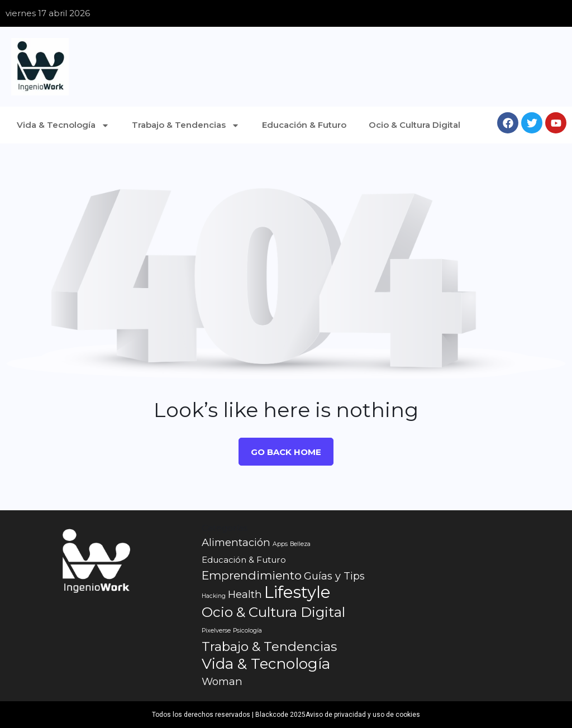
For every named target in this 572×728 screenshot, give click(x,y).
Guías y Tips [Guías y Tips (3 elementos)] (334, 576)
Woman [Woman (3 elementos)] (222, 681)
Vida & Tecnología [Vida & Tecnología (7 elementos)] (266, 664)
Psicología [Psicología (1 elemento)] (247, 631)
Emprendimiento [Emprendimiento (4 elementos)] (252, 575)
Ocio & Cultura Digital (414, 125)
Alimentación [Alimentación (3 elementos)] (236, 542)
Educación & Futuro (304, 125)
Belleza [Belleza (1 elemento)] (300, 544)
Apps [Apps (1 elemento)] (280, 544)
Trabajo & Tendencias (186, 125)
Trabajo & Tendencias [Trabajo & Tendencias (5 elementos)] (269, 646)
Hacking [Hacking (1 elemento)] (214, 596)
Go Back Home (286, 452)
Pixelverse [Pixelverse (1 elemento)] (216, 631)
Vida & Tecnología (63, 125)
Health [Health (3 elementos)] (245, 594)
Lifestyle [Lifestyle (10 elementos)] (297, 592)
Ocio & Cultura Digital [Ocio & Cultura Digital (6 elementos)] (273, 612)
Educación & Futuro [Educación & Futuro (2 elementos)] (244, 560)
